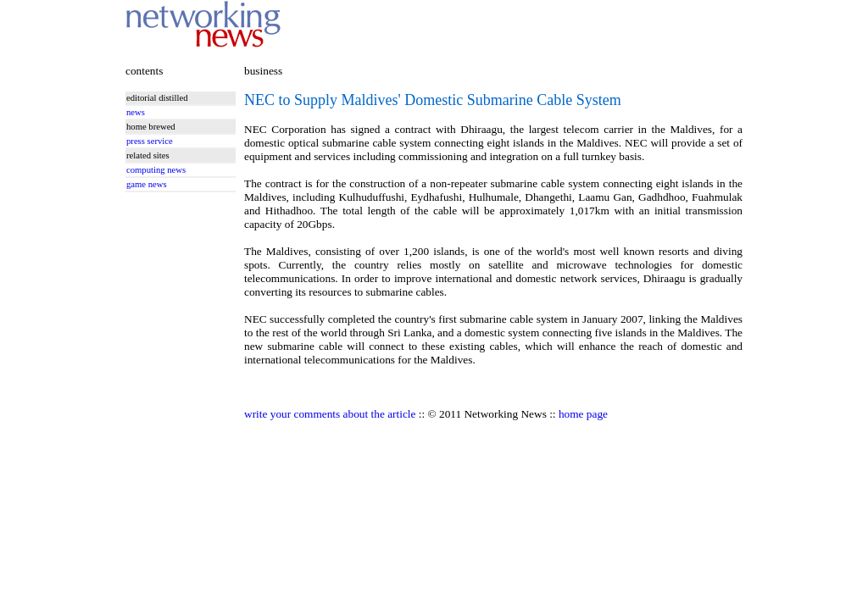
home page (583, 414)
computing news (156, 170)
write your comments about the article (330, 414)
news (136, 112)
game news (147, 184)
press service (150, 141)
